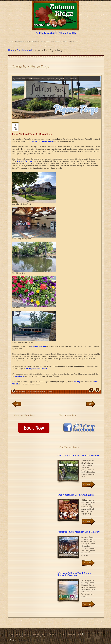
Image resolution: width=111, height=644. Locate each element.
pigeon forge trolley (39, 392)
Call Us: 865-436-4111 (46, 33)
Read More (87, 484)
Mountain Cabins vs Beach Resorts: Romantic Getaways (75, 574)
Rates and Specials (75, 634)
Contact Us (73, 41)
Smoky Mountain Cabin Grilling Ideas (76, 495)
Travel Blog (45, 41)
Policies (62, 634)
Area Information (25, 50)
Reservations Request (17, 636)
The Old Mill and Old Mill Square (40, 141)
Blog (11, 634)
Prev (17, 404)
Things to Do (61, 79)
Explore (19, 634)
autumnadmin (20, 79)
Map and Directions (59, 41)
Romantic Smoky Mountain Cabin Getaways (79, 532)
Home (11, 41)
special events (20, 376)
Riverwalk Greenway (25, 161)
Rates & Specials (32, 41)
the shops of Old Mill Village (36, 369)
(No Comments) (71, 79)
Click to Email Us (67, 33)
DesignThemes (24, 640)
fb (91, 390)
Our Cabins (19, 41)
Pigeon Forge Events (48, 79)
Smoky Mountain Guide (36, 636)
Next (90, 404)
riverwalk (49, 392)
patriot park (29, 392)
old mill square (20, 392)
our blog (77, 382)
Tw (98, 390)
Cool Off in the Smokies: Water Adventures (78, 455)
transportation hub (39, 346)
